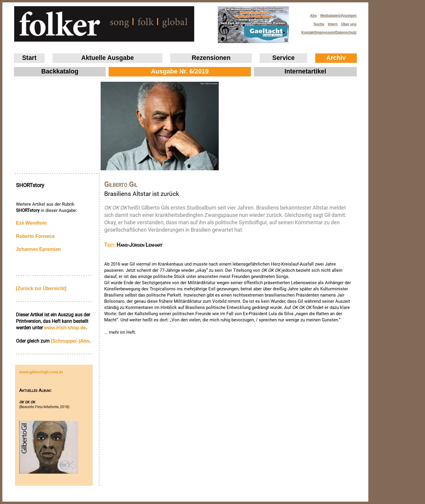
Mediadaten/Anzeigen (338, 16)
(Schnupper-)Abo (70, 341)
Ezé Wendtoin (31, 223)
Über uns (349, 24)
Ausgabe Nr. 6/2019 (180, 71)
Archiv (336, 58)
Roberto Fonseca (35, 236)
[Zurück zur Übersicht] (41, 288)
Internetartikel (305, 71)
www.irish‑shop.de (65, 328)
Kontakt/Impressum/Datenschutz (327, 31)
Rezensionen (211, 58)
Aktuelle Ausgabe (107, 58)
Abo (313, 16)
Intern (333, 24)
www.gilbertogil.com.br (41, 372)
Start (29, 58)
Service (284, 58)
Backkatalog (60, 71)
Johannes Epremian (38, 249)
